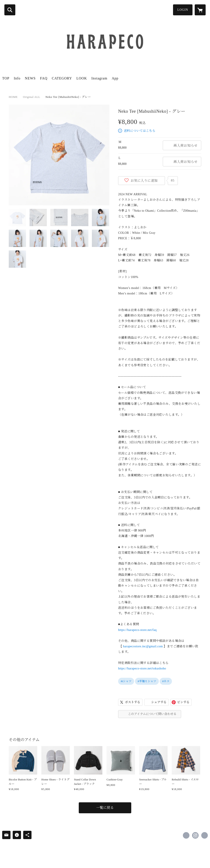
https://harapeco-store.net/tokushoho (142, 668)
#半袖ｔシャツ (147, 681)
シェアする (159, 702)
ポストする (133, 702)
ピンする (183, 702)
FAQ (44, 78)
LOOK (82, 78)
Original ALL (32, 97)
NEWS (30, 78)
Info (17, 78)
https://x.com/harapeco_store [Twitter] (186, 835)
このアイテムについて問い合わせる (152, 714)
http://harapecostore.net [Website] (205, 835)
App (115, 78)
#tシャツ (126, 681)
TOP (6, 78)
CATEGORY (62, 78)
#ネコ (166, 681)
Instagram (99, 78)
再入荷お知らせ (185, 146)
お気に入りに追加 (144, 181)
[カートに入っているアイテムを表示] (200, 10)
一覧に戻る (105, 808)
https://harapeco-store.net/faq (137, 630)
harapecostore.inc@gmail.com (143, 646)
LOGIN (183, 10)
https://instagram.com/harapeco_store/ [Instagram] (195, 835)
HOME (13, 97)
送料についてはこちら (140, 131)
